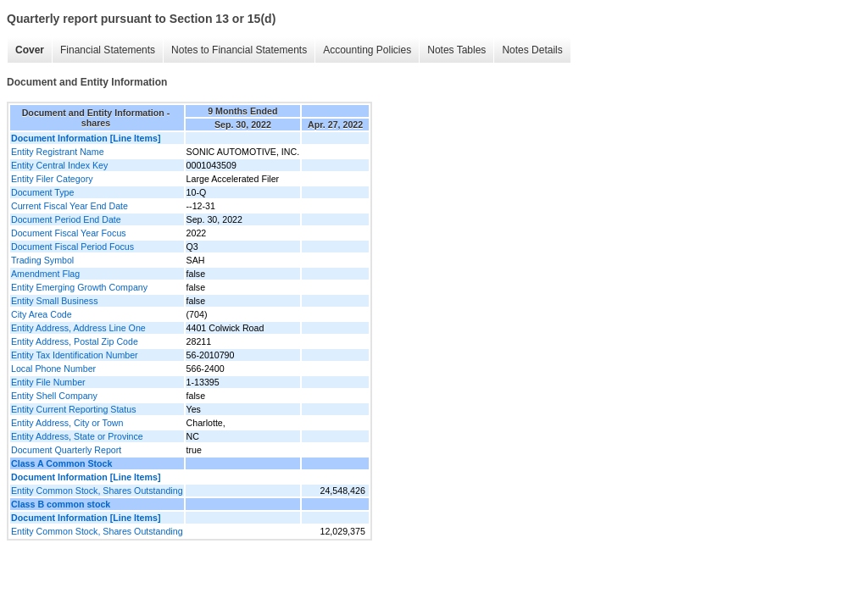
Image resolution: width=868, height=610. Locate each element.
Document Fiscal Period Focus (72, 247)
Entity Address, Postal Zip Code (75, 341)
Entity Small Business (54, 301)
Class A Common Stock (61, 463)
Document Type (42, 192)
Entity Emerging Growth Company (79, 287)
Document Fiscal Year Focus (69, 233)
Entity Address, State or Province (77, 436)
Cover (30, 50)
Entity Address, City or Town (67, 423)
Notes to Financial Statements (239, 50)
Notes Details (532, 50)
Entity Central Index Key (59, 165)
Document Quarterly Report (66, 450)
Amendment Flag (45, 274)
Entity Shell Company (54, 396)
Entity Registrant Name (58, 152)
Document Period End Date (66, 219)
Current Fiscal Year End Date (70, 206)
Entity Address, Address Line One (78, 328)
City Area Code (42, 314)
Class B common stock (61, 504)
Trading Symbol (42, 260)
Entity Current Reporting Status (73, 409)
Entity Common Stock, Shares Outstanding (97, 491)
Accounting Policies (367, 50)
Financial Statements (108, 50)
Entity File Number (48, 382)
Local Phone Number (53, 369)
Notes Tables (456, 50)
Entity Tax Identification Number (75, 355)
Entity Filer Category (52, 179)
